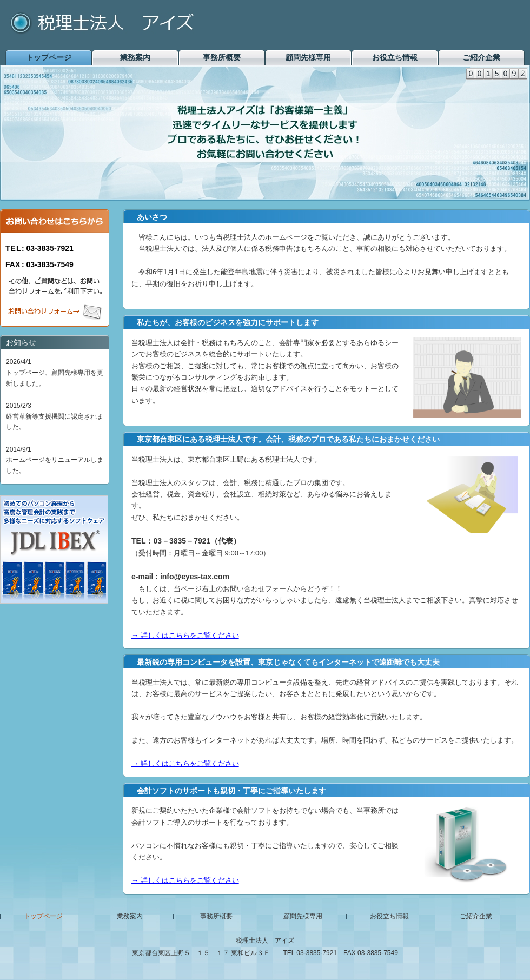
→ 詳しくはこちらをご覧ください (185, 635)
